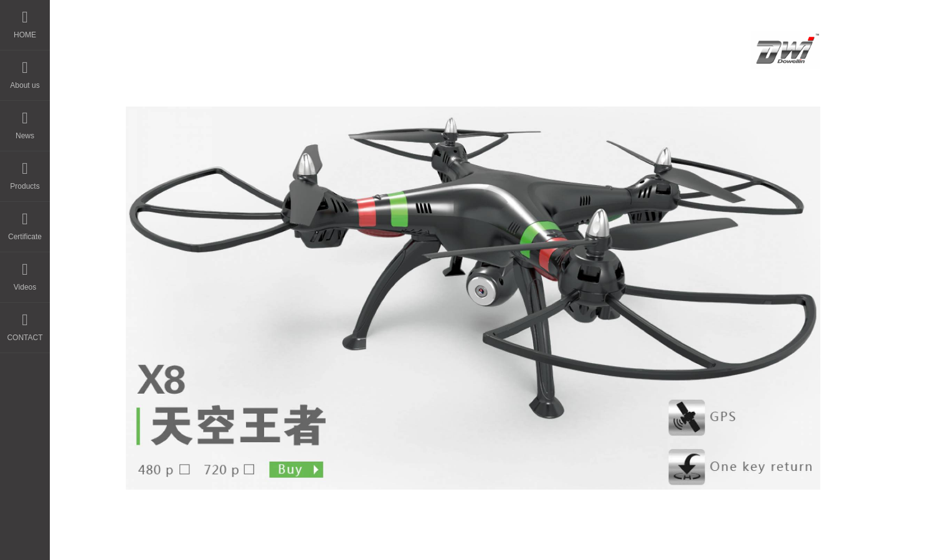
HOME (25, 20)
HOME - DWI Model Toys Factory (319, 45)
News (25, 121)
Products (25, 171)
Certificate (25, 221)
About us (25, 70)
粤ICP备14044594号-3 (564, 539)
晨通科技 (478, 539)
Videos (25, 272)
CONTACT (25, 322)
